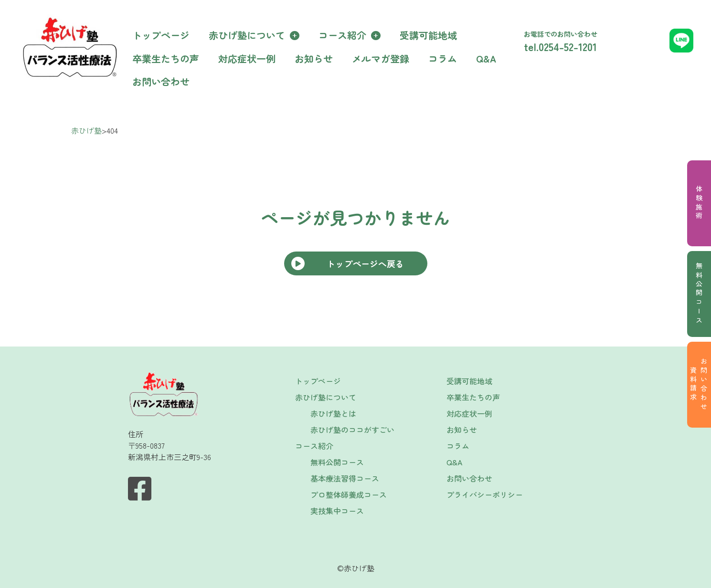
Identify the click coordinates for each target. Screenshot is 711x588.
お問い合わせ (161, 81)
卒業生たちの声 (166, 58)
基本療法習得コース (345, 478)
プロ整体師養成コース (349, 494)
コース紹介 (342, 35)
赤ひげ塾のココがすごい (352, 430)
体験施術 (699, 203)
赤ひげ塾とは (333, 413)
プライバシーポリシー (485, 494)
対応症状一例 (247, 58)
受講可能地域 (428, 35)
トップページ (161, 35)
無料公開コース (699, 294)
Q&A (486, 58)
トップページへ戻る (365, 263)
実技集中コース (337, 511)
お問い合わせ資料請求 (699, 385)
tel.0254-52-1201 (560, 46)
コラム (443, 58)
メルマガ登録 (381, 58)
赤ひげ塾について (247, 35)
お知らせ (314, 58)
